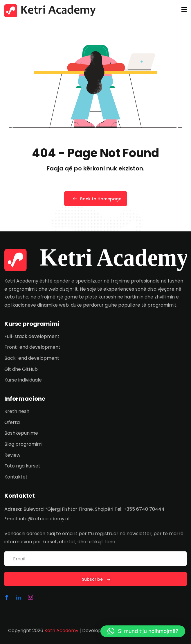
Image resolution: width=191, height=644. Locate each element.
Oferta (12, 422)
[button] (143, 631)
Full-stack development (32, 336)
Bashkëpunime (21, 433)
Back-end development (32, 358)
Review (12, 455)
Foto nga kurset (22, 466)
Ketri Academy (61, 630)
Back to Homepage (96, 199)
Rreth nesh (17, 411)
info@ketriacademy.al (44, 519)
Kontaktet (16, 477)
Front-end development (32, 347)
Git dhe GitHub (21, 369)
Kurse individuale (23, 380)
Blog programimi (23, 444)
